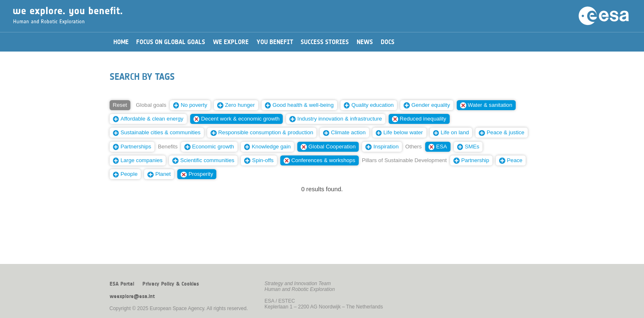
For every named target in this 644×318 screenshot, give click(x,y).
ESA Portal (122, 284)
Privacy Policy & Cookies (171, 284)
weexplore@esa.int (132, 296)
